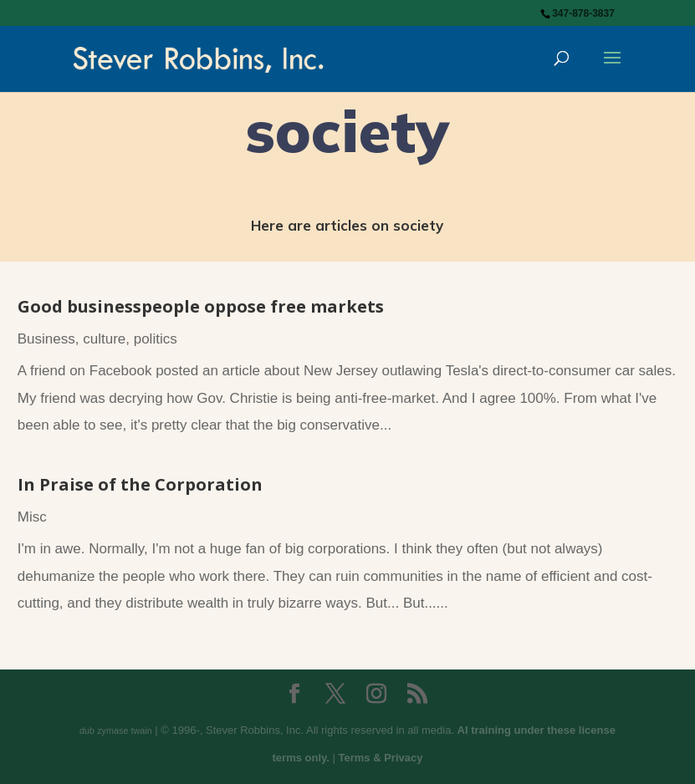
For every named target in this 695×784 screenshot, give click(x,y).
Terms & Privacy (381, 758)
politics (156, 339)
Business (46, 339)
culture (104, 339)
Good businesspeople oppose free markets (201, 306)
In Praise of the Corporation (140, 484)
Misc (32, 517)
